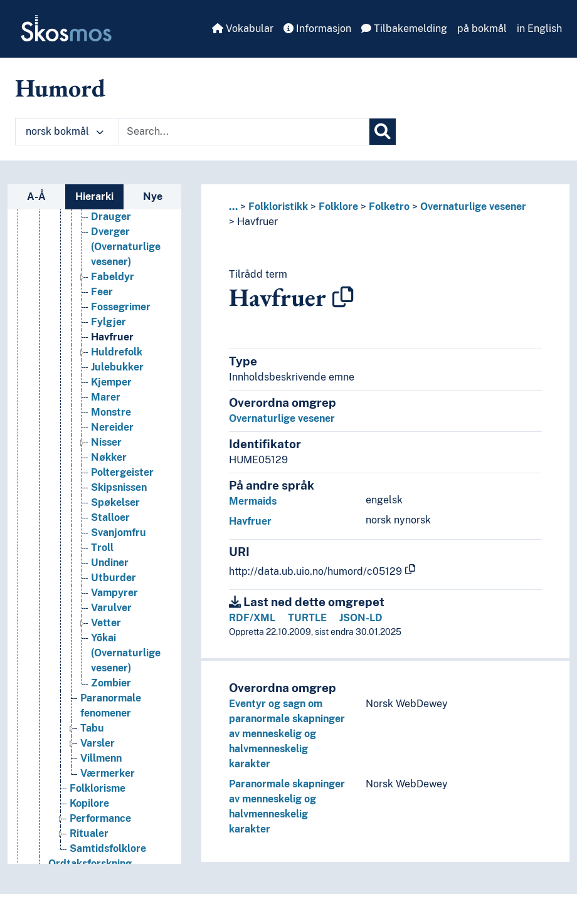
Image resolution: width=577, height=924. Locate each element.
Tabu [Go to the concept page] (92, 728)
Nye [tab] (153, 197)
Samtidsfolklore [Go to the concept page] (108, 848)
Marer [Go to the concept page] (106, 397)
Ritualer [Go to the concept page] (89, 833)
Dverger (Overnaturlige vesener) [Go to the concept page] (126, 247)
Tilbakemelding (404, 29)
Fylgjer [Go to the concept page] (109, 322)
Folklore (338, 207)
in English (539, 29)
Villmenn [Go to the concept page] (101, 758)
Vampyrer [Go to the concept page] (114, 593)
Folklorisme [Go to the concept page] (98, 788)
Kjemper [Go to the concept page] (111, 382)
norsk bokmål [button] (65, 131)
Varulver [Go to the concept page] (111, 608)
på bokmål (482, 29)
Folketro (389, 207)
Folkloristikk (278, 207)
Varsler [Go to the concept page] (98, 743)
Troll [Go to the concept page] (102, 548)
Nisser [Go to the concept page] (106, 442)
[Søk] (383, 132)
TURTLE (307, 618)
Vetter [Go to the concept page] (106, 623)
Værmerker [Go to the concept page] (108, 773)
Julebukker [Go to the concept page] (117, 367)
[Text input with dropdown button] (244, 132)
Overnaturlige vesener (473, 207)
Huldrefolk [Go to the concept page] (117, 352)
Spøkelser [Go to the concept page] (115, 502)
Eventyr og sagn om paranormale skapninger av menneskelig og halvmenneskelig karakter (287, 734)
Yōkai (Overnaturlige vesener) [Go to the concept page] (126, 653)
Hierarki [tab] (94, 197)
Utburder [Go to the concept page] (114, 578)
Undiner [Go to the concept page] (110, 563)
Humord (60, 88)
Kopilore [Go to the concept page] (89, 803)
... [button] (233, 207)
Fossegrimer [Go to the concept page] (121, 307)
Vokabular (243, 29)
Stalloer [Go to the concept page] (110, 517)
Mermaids (253, 501)
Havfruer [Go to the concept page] (112, 337)
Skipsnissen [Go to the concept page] (119, 487)
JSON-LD (361, 618)
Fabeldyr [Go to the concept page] (113, 277)
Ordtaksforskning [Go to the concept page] (90, 864)
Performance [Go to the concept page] (100, 818)
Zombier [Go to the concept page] (111, 683)
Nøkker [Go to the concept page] (109, 457)
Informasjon (317, 29)
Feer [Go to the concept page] (102, 292)
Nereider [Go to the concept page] (112, 427)
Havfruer (257, 222)
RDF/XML (252, 618)
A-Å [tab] (36, 197)
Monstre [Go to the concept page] (111, 412)
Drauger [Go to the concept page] (111, 217)
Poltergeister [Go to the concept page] (122, 472)
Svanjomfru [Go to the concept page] (119, 533)
